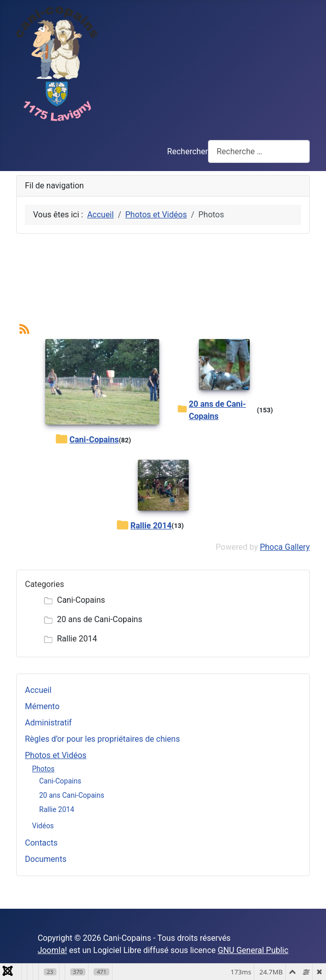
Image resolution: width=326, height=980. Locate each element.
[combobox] (259, 151)
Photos (43, 769)
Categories (45, 584)
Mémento (42, 706)
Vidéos (43, 826)
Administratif (48, 723)
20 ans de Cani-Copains (217, 410)
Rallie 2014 (57, 809)
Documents (46, 859)
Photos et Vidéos (56, 755)
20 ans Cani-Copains (72, 795)
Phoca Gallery (285, 547)
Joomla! (52, 950)
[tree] (163, 620)
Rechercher (188, 151)
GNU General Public (253, 950)
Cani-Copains (60, 781)
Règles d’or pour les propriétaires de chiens (102, 739)
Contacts (41, 843)
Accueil (38, 690)
